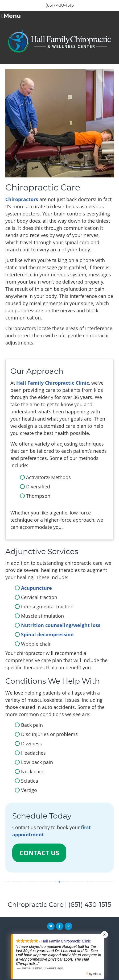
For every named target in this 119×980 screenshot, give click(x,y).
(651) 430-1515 (60, 5)
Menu (11, 16)
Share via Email (68, 926)
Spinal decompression (47, 635)
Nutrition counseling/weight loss (61, 625)
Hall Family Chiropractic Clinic (53, 383)
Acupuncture (36, 588)
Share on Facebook (60, 926)
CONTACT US (39, 853)
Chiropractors (22, 199)
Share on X (51, 926)
